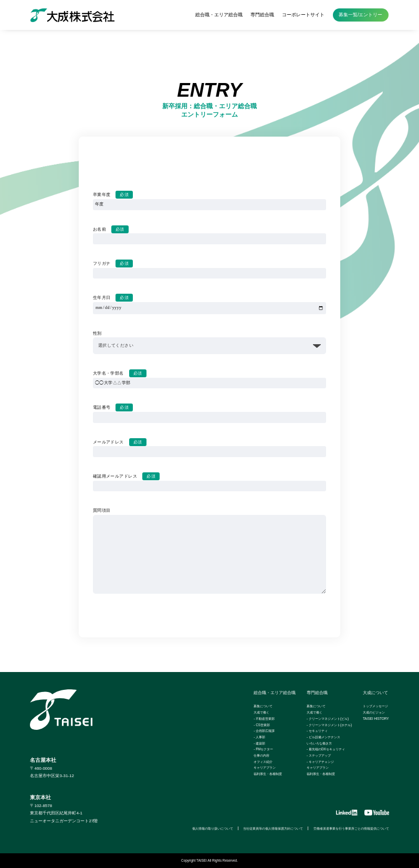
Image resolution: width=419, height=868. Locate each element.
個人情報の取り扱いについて (213, 828)
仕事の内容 (261, 755)
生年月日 (210, 304)
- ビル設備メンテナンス (323, 737)
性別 (210, 343)
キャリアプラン (265, 767)
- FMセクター (263, 749)
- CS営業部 (262, 725)
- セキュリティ (317, 731)
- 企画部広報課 (264, 731)
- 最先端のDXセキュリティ (326, 749)
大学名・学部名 (210, 379)
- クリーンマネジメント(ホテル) (329, 725)
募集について (263, 706)
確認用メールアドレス (210, 482)
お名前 (210, 235)
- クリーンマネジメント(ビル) (328, 719)
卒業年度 (210, 200)
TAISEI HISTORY (376, 719)
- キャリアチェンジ (320, 762)
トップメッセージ (375, 706)
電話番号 (210, 413)
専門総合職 (262, 15)
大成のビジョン (374, 712)
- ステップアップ (319, 755)
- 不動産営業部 (264, 719)
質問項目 (210, 551)
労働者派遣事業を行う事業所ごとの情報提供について (351, 828)
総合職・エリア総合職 (219, 15)
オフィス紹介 (263, 762)
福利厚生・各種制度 (268, 774)
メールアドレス (210, 448)
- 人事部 (259, 737)
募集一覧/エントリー (361, 15)
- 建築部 (259, 743)
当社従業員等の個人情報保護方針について (273, 828)
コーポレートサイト (303, 15)
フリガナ (210, 269)
